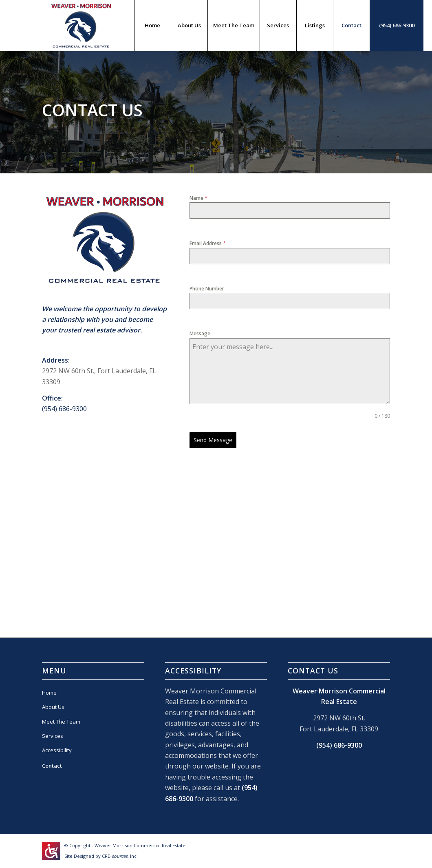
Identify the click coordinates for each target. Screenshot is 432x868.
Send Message (213, 440)
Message (200, 333)
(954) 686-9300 (64, 409)
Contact (52, 766)
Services (53, 736)
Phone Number (207, 289)
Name (198, 198)
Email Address (208, 243)
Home (49, 693)
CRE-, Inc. (120, 856)
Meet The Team (61, 722)
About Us (53, 707)
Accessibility (57, 750)
